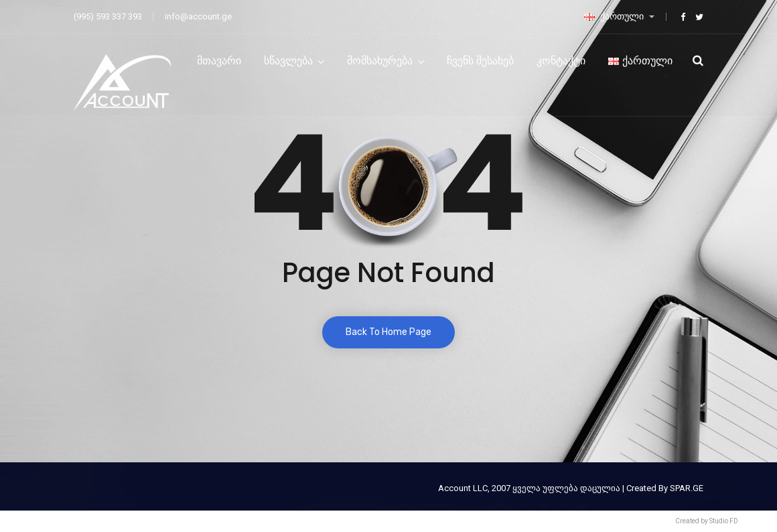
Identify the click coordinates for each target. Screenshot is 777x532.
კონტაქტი (561, 61)
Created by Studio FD (707, 521)
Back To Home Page (388, 332)
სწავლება (288, 61)
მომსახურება (380, 61)
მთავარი (219, 61)
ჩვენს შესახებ (480, 61)
